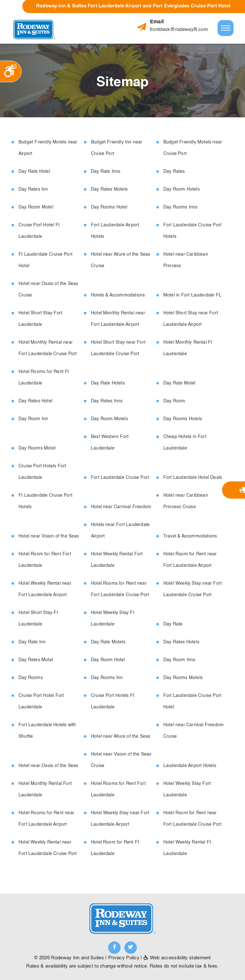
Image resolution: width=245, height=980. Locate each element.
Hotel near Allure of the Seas (121, 736)
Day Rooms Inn (107, 678)
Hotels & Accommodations (118, 295)
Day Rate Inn (32, 642)
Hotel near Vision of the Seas (49, 536)
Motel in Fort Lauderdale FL (192, 295)
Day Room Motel (36, 207)
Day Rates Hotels (181, 642)
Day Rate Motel (179, 383)
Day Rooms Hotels (183, 419)
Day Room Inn (33, 419)
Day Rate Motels (108, 642)
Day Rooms (31, 678)
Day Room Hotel (108, 660)
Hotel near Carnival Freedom (121, 507)
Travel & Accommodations (190, 536)
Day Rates (174, 172)
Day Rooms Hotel (109, 207)
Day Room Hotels (182, 189)
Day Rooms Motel (37, 448)
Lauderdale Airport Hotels (190, 766)
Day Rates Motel (36, 660)
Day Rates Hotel (35, 401)
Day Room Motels (109, 419)
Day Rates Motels (109, 189)
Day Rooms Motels (183, 678)
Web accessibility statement (177, 958)
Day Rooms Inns (181, 207)
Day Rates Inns (107, 401)
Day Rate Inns (106, 172)
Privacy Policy (124, 958)
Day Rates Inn (33, 189)
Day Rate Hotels (108, 383)
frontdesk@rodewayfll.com (179, 29)
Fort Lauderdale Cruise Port (120, 478)
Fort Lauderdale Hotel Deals (193, 478)
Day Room (174, 401)
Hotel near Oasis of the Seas (48, 766)
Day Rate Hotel (34, 172)
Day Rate (173, 624)
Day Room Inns (179, 660)
